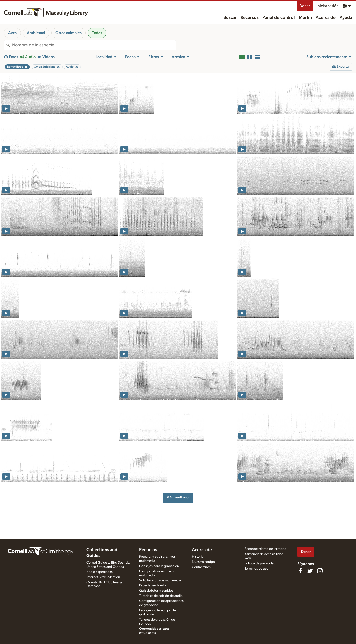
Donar (305, 6)
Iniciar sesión (328, 6)
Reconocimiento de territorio (265, 549)
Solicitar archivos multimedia (160, 580)
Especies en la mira (153, 585)
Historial (198, 557)
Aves (12, 33)
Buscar (230, 18)
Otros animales (68, 33)
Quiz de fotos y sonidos (156, 591)
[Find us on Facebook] (300, 571)
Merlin (305, 18)
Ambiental (36, 33)
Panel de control (279, 18)
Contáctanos (201, 567)
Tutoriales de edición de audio (161, 596)
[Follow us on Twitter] (310, 571)
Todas (97, 33)
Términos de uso (256, 569)
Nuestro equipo (203, 562)
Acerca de (326, 18)
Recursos (250, 18)
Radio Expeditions (100, 572)
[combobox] (94, 45)
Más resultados (178, 497)
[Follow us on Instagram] (320, 571)
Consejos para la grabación (159, 566)
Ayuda (346, 18)
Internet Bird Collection (103, 577)
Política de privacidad (260, 563)
